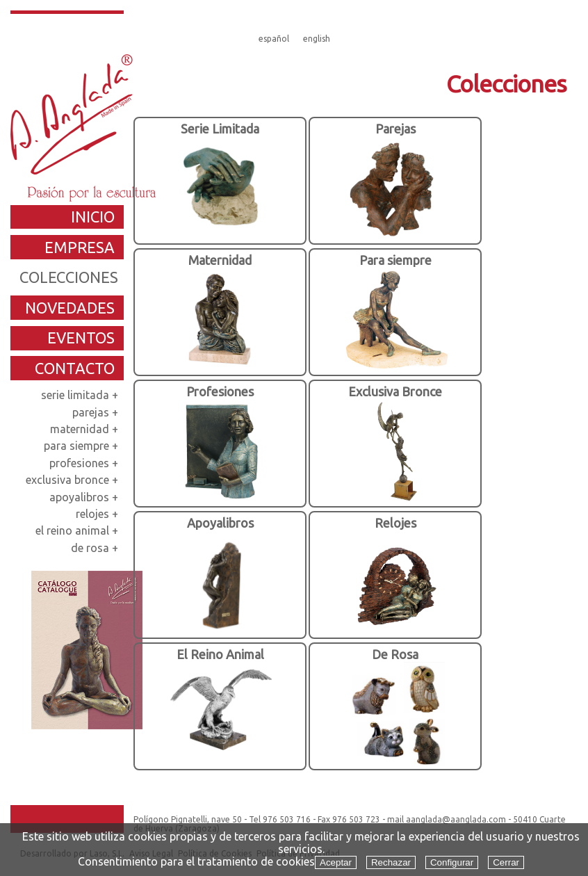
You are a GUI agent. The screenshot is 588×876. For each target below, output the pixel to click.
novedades (70, 308)
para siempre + (82, 446)
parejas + (97, 412)
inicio (93, 217)
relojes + (98, 514)
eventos (81, 338)
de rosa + (96, 548)
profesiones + (85, 463)
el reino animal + (78, 530)
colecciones (69, 277)
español (274, 39)
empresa (80, 247)
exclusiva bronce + (73, 480)
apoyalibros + (85, 497)
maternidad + (85, 429)
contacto (75, 368)
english (317, 39)
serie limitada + (81, 395)
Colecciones (506, 83)
